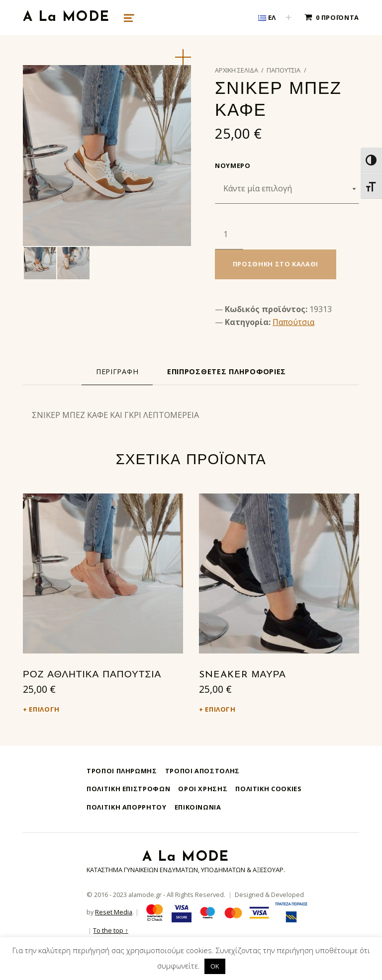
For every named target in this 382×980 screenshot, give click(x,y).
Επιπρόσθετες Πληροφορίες (227, 371)
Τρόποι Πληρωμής (122, 771)
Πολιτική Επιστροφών (128, 789)
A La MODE (66, 17)
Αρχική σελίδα (237, 70)
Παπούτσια (284, 70)
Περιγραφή (117, 371)
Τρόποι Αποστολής (202, 771)
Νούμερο (233, 165)
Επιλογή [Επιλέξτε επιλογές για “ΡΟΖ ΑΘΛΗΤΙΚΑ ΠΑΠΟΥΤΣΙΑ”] (44, 709)
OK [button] (215, 966)
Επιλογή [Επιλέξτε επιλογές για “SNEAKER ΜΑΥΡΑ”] (220, 709)
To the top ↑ (110, 930)
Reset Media (114, 912)
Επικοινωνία (198, 807)
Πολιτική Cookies (268, 789)
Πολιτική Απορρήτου (127, 807)
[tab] (117, 372)
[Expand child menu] (288, 17)
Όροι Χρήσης (203, 789)
